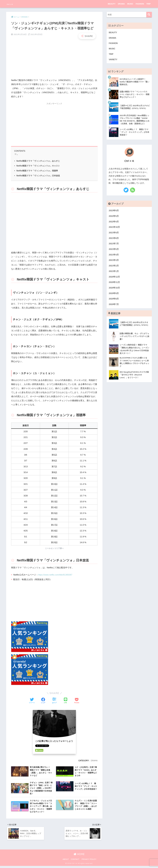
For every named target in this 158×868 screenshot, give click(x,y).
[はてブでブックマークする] (54, 701)
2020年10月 (114, 289)
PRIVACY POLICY (89, 861)
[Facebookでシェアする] (43, 701)
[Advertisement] (54, 59)
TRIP (148, 4)
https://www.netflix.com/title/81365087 (56, 575)
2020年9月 (114, 294)
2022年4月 (114, 223)
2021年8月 (114, 239)
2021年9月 (114, 234)
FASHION (140, 4)
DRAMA (121, 4)
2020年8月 (114, 300)
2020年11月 (114, 283)
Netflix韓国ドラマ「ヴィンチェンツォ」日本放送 (38, 176)
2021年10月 (114, 228)
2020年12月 (114, 278)
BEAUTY (112, 4)
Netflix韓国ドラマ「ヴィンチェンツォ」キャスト (38, 166)
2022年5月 (114, 217)
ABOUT (66, 861)
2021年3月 (114, 261)
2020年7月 (114, 305)
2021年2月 (114, 267)
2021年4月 (114, 256)
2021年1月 (114, 272)
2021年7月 (114, 245)
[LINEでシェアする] (66, 701)
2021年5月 (114, 250)
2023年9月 (114, 212)
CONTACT (75, 861)
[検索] (149, 15)
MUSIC (130, 4)
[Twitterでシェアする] (32, 701)
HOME (79, 856)
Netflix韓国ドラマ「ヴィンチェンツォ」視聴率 (37, 171)
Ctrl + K (12, 4)
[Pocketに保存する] (77, 701)
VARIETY (113, 60)
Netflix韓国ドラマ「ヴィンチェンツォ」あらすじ (38, 161)
